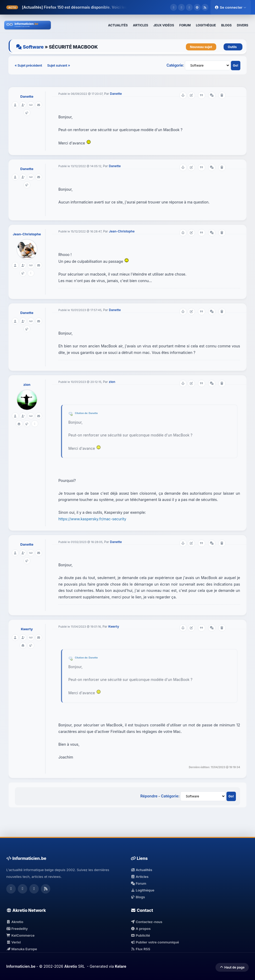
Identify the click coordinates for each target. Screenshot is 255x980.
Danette (27, 96)
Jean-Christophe (27, 234)
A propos (141, 929)
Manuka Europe (22, 949)
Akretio (15, 922)
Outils (233, 47)
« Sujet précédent (29, 65)
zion (27, 384)
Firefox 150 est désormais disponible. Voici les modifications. (99, 7)
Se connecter (231, 7)
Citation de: (82, 413)
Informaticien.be (21, 966)
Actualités (141, 870)
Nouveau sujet (201, 47)
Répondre (149, 796)
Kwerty (27, 629)
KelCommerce (20, 935)
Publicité (140, 935)
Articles (140, 877)
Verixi (13, 942)
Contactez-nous (146, 922)
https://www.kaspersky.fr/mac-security (92, 519)
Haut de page (232, 967)
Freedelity (17, 929)
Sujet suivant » (59, 65)
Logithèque (142, 890)
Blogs (138, 897)
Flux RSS (140, 949)
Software (33, 47)
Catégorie (175, 65)
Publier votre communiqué (155, 942)
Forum (138, 883)
